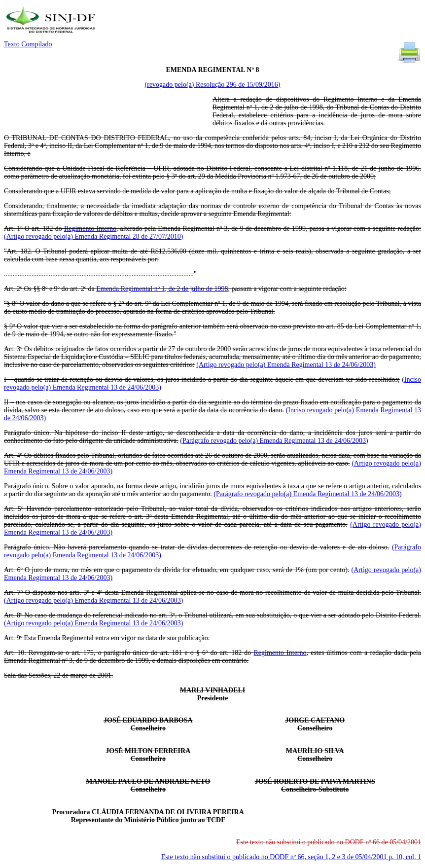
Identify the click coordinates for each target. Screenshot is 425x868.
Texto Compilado (28, 44)
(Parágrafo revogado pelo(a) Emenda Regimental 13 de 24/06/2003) (274, 441)
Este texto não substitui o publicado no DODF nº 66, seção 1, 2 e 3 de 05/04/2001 (291, 857)
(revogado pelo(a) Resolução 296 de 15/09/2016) (213, 85)
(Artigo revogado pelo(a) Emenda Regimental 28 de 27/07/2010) (94, 236)
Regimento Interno (90, 229)
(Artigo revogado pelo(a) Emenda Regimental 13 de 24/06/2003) (286, 365)
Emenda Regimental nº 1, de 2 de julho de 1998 (162, 289)
